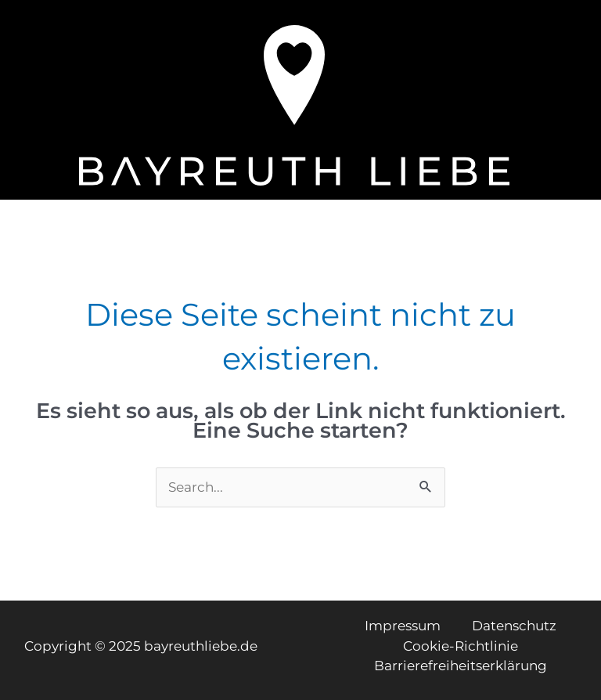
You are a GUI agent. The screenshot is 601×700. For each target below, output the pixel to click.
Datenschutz (514, 626)
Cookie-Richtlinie (461, 646)
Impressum (403, 626)
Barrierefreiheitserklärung (461, 666)
